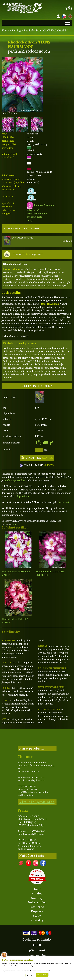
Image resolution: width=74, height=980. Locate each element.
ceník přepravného (14, 480)
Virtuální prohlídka (37, 802)
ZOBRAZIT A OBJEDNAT (28, 255)
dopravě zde (23, 496)
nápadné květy (34, 217)
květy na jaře (33, 210)
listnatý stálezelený (37, 214)
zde (15, 524)
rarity (30, 220)
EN (70, 16)
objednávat (63, 502)
